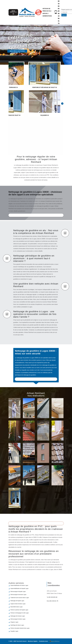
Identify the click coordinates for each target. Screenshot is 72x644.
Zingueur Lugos (14, 622)
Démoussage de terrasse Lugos (18, 595)
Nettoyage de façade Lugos (17, 601)
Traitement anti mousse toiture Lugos (20, 598)
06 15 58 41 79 (59, 18)
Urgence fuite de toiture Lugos (18, 604)
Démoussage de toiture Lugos (18, 619)
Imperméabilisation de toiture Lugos (19, 585)
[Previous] (10, 104)
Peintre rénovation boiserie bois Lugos (20, 628)
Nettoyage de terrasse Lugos (18, 616)
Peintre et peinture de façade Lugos (19, 610)
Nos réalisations (17, 51)
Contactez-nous (43, 641)
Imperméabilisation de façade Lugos (19, 588)
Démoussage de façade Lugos (18, 591)
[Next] (62, 104)
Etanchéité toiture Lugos (17, 607)
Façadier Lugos (14, 631)
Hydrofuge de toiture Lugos (17, 625)
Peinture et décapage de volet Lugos (20, 613)
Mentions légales (33, 641)
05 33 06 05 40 (59, 6)
